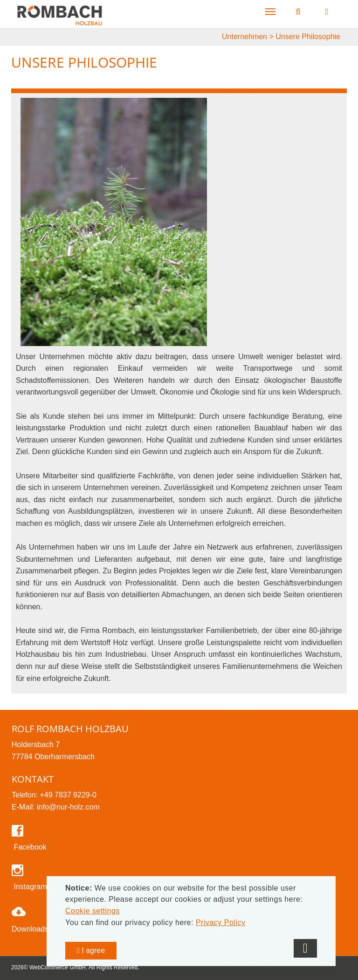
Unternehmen (244, 37)
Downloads (30, 929)
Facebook (29, 847)
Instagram (29, 887)
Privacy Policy (221, 922)
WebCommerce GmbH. (58, 967)
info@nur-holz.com (68, 807)
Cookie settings (93, 911)
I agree (91, 950)
